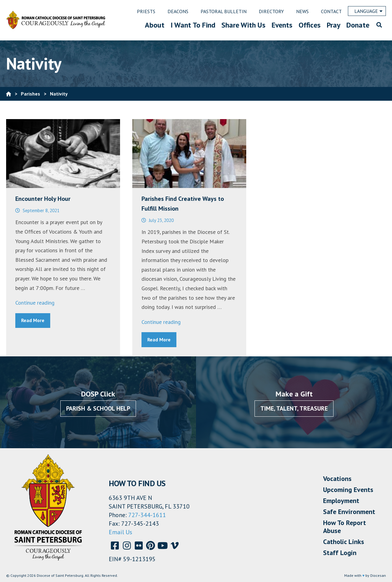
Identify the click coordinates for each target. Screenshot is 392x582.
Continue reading (35, 303)
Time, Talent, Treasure (294, 408)
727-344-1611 (147, 515)
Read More (33, 320)
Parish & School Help (98, 408)
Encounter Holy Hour (43, 199)
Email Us (121, 532)
